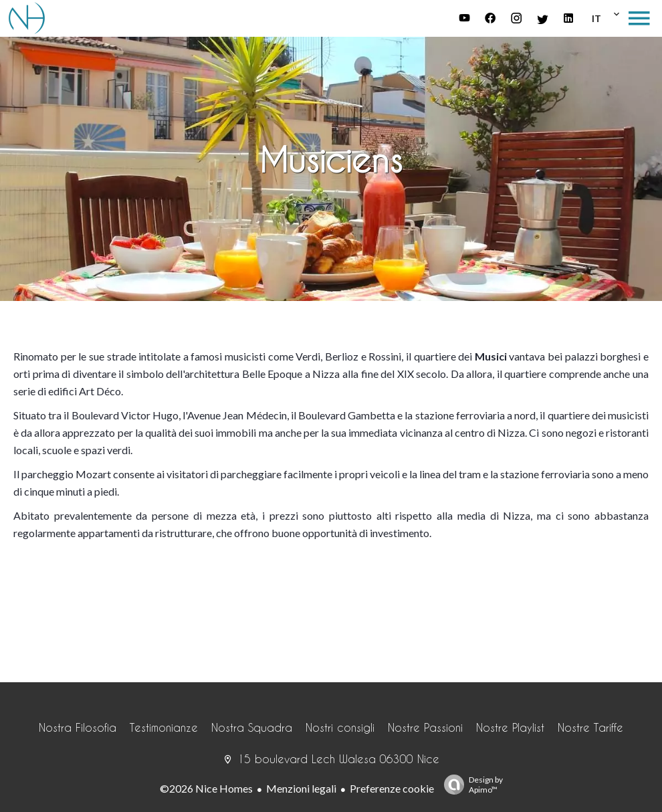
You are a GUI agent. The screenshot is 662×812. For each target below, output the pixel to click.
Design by (470, 785)
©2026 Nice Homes (206, 788)
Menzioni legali (301, 788)
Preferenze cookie (392, 788)
